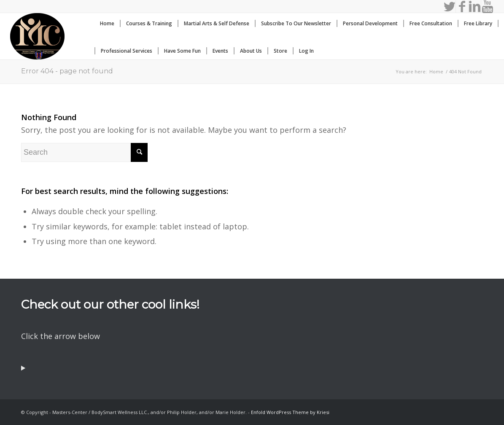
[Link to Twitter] (449, 6)
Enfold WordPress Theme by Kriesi (290, 412)
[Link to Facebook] (462, 6)
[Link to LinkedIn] (475, 6)
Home (436, 71)
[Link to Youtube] (488, 6)
